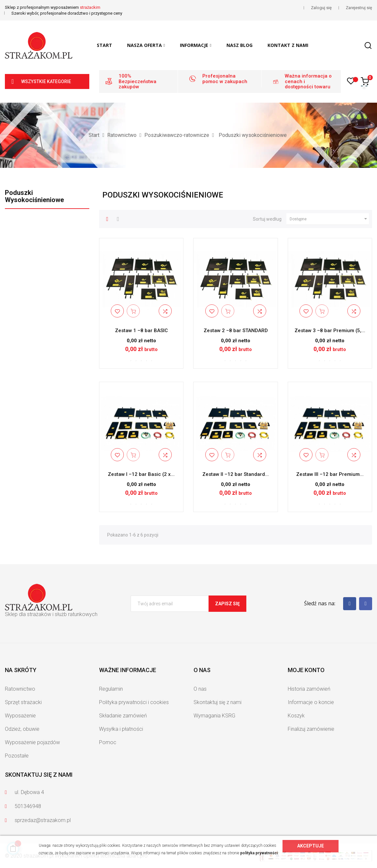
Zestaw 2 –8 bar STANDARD (236, 331)
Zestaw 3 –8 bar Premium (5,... (330, 331)
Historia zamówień (309, 689)
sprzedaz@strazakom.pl (43, 820)
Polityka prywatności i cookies (134, 702)
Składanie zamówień (123, 716)
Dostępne (329, 219)
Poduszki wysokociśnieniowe (34, 196)
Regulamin (111, 689)
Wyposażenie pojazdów (32, 742)
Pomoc (108, 742)
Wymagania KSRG (214, 716)
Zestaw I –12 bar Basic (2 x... (141, 474)
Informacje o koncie (311, 702)
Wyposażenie (20, 716)
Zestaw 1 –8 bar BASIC (141, 331)
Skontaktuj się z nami (217, 702)
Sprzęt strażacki (23, 702)
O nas (200, 689)
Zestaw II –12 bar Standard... (236, 474)
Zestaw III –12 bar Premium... (330, 474)
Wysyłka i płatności (121, 729)
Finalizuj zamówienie (311, 729)
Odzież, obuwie (22, 729)
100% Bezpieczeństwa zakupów (138, 81)
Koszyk (296, 716)
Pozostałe (17, 756)
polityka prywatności (259, 853)
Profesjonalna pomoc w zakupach (225, 79)
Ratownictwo (20, 689)
